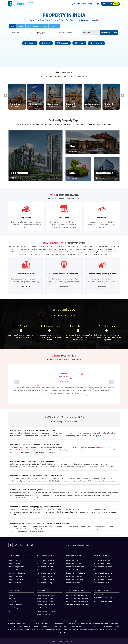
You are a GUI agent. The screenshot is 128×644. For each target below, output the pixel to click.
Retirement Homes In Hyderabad (77, 602)
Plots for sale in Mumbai (102, 570)
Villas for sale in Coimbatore (75, 573)
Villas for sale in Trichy (73, 583)
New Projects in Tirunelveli (46, 611)
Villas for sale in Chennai (74, 563)
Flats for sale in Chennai (45, 563)
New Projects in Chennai (45, 598)
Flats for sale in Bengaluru (46, 560)
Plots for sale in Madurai (102, 576)
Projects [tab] (54, 26)
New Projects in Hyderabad (46, 605)
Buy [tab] (13, 26)
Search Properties (109, 33)
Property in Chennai (15, 563)
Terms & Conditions (15, 605)
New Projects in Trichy (45, 614)
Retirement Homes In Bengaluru (77, 598)
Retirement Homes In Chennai (76, 595)
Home (11, 595)
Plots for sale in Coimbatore (104, 573)
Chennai (47, 43)
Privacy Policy (13, 608)
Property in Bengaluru (16, 560)
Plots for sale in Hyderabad (103, 567)
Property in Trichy (15, 583)
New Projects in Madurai (45, 608)
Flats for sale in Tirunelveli (46, 579)
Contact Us (12, 602)
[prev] (17, 384)
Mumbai (80, 43)
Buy (72, 4)
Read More (26, 286)
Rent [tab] (21, 26)
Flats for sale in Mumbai (45, 570)
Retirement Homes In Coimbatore (77, 605)
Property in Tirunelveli (16, 579)
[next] (111, 384)
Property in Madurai (15, 576)
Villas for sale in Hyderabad (75, 567)
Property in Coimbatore (17, 573)
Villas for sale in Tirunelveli (74, 579)
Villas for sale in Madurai (74, 576)
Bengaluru (31, 43)
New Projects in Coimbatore (47, 602)
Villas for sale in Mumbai (74, 570)
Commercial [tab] (33, 26)
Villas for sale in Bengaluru (74, 560)
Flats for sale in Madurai (45, 576)
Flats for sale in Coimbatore (47, 573)
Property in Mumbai (15, 570)
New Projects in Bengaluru (46, 595)
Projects (81, 4)
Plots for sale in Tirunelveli (103, 579)
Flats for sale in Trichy (45, 583)
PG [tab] (45, 26)
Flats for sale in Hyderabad (46, 567)
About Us (12, 598)
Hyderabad (64, 43)
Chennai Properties (85, 545)
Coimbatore (97, 43)
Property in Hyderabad (16, 567)
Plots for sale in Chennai (102, 563)
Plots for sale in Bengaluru (103, 560)
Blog (10, 611)
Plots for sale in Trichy (102, 583)
